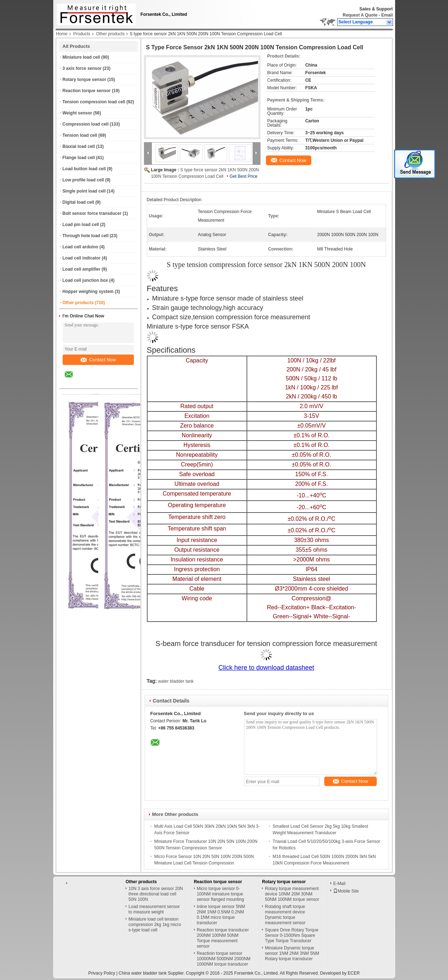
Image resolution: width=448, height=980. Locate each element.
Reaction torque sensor (87, 91)
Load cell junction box (85, 280)
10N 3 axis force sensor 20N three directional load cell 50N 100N (156, 894)
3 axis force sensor (82, 68)
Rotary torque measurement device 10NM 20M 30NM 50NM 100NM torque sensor (292, 894)
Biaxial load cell (79, 146)
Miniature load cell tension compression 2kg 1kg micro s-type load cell (155, 925)
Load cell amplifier (82, 269)
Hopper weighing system (88, 292)
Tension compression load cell (94, 102)
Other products (110, 34)
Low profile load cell (83, 180)
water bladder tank (176, 681)
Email (387, 15)
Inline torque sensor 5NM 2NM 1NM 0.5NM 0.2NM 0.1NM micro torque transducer (221, 915)
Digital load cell (78, 202)
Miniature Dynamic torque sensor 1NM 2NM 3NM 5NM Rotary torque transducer (292, 953)
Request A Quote (360, 15)
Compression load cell (86, 124)
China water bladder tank (143, 973)
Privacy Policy (102, 973)
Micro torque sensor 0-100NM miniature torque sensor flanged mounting (220, 894)
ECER (354, 973)
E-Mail (339, 884)
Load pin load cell (81, 225)
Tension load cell (80, 135)
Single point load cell (84, 191)
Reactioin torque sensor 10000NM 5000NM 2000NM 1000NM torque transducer (224, 959)
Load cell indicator (82, 258)
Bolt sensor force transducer (92, 213)
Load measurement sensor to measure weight (154, 909)
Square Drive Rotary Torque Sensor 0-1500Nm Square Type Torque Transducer (292, 935)
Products (82, 34)
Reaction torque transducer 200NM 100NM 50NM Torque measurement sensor (223, 938)
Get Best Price (243, 176)
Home (62, 34)
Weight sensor (77, 113)
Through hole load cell (86, 236)
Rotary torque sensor (84, 80)
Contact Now (98, 360)
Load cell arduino (80, 247)
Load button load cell (84, 169)
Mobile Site (346, 891)
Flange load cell (79, 158)
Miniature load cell (82, 57)
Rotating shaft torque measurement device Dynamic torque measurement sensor (285, 915)
